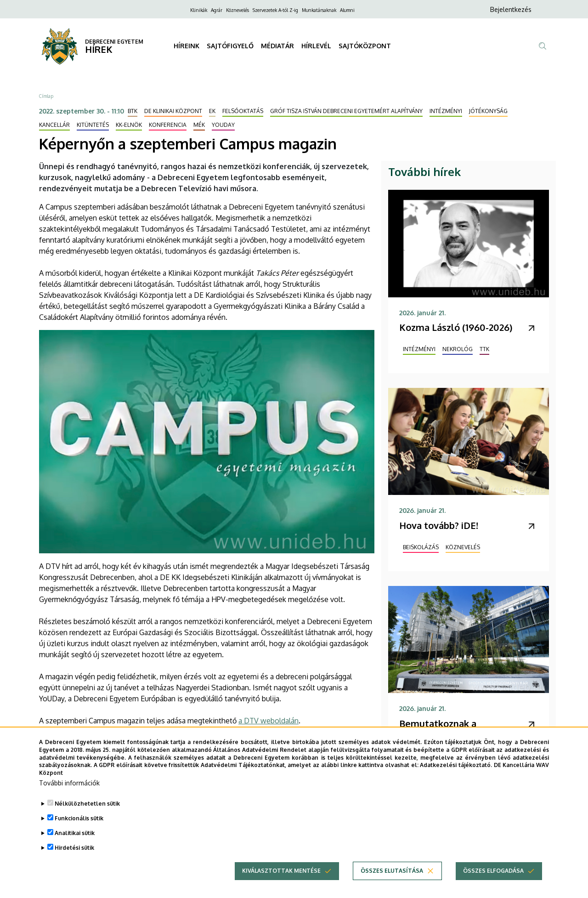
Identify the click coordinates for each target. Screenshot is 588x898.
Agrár (217, 10)
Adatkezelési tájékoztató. (456, 779)
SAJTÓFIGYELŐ (230, 46)
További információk (69, 797)
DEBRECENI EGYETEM (114, 42)
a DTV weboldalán (269, 721)
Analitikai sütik (75, 847)
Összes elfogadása (493, 884)
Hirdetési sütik (74, 861)
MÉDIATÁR (277, 46)
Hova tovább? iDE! (439, 525)
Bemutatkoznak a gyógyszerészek (438, 730)
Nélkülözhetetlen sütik (87, 817)
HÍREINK (187, 46)
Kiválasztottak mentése (281, 884)
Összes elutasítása (392, 884)
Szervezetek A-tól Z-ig (275, 10)
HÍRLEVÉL (316, 46)
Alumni (347, 10)
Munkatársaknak (319, 10)
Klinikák (199, 10)
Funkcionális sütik (79, 832)
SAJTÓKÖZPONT (365, 46)
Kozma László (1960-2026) (456, 327)
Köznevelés (237, 10)
